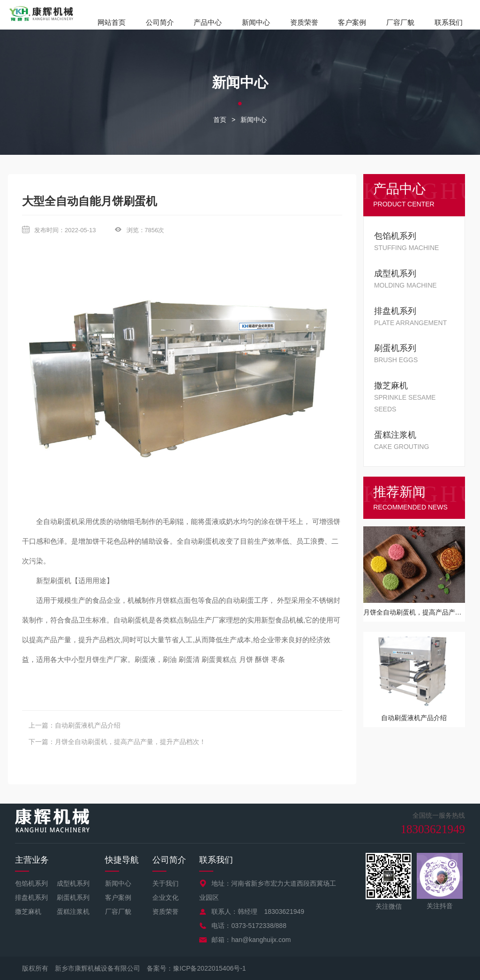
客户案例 (352, 22)
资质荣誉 (304, 22)
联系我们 (449, 22)
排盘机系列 (31, 897)
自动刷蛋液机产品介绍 (88, 725)
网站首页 (112, 22)
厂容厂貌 (400, 22)
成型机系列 (73, 883)
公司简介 (160, 22)
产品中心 (208, 22)
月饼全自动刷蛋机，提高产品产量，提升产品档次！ (130, 742)
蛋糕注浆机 (73, 912)
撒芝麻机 (28, 912)
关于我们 (165, 883)
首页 (220, 120)
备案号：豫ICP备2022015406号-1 (196, 968)
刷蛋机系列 (73, 897)
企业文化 (165, 897)
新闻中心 (256, 22)
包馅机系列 (31, 883)
